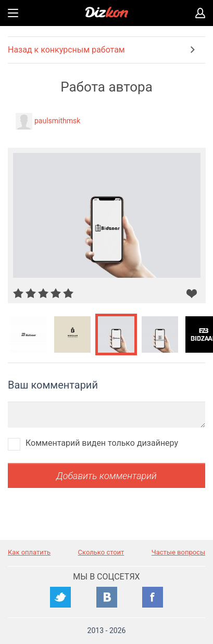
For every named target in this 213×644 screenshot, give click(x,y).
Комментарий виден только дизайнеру (102, 443)
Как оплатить (29, 552)
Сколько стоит (101, 552)
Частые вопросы (178, 552)
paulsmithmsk (57, 121)
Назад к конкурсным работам (66, 50)
